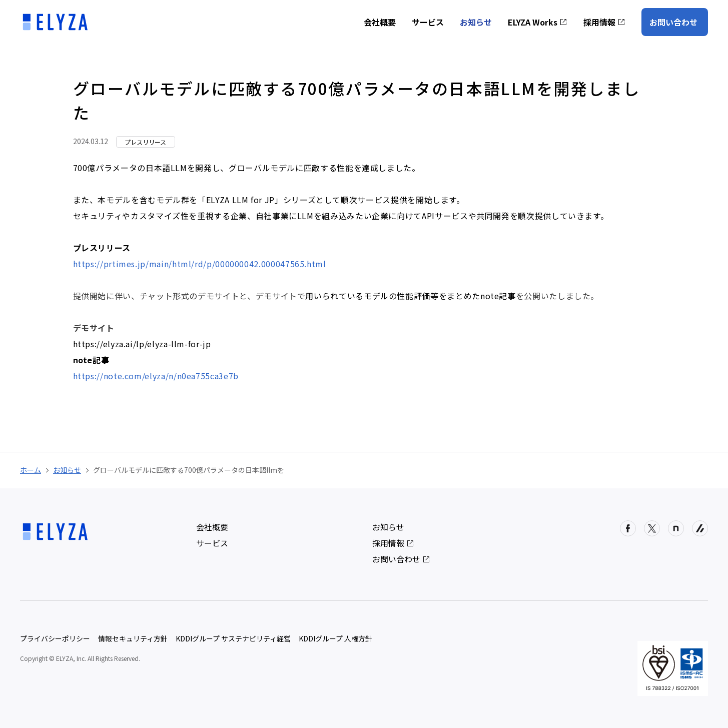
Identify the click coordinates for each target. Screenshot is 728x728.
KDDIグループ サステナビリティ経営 (233, 638)
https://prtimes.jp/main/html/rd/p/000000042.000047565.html (200, 264)
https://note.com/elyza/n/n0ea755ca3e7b (156, 376)
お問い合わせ (673, 22)
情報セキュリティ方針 (133, 638)
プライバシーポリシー (55, 638)
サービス (428, 22)
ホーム (31, 470)
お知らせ (476, 22)
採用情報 (604, 22)
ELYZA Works (538, 22)
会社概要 (380, 22)
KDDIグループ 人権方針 (335, 638)
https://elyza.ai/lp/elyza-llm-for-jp (142, 344)
